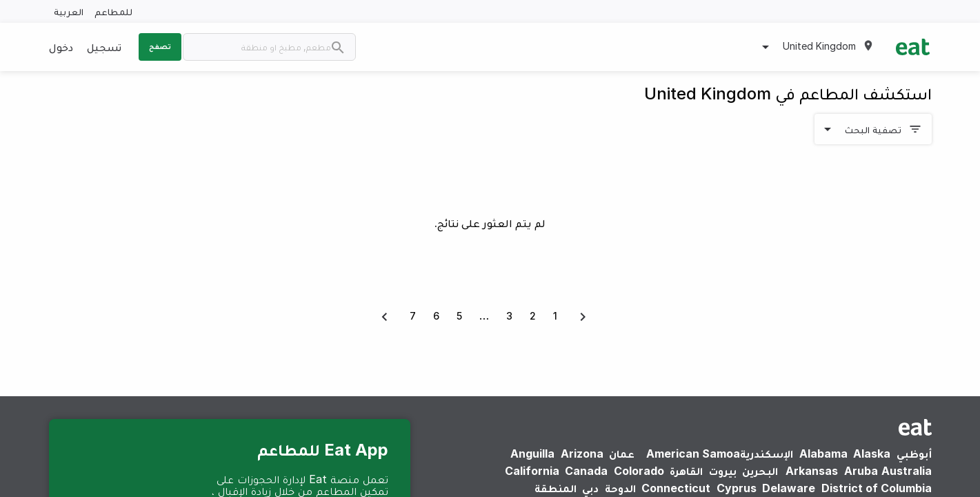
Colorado (639, 471)
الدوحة (620, 488)
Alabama (823, 454)
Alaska (872, 454)
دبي (590, 488)
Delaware (789, 488)
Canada (586, 471)
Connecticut (676, 488)
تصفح (160, 46)
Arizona (582, 454)
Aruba (861, 471)
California (532, 471)
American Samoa (693, 454)
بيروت (723, 471)
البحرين (760, 471)
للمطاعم (113, 11)
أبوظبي (914, 454)
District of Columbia (877, 488)
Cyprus (737, 488)
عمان (622, 454)
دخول (61, 47)
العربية (69, 11)
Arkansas (812, 471)
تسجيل (104, 47)
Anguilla (532, 454)
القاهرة (686, 471)
